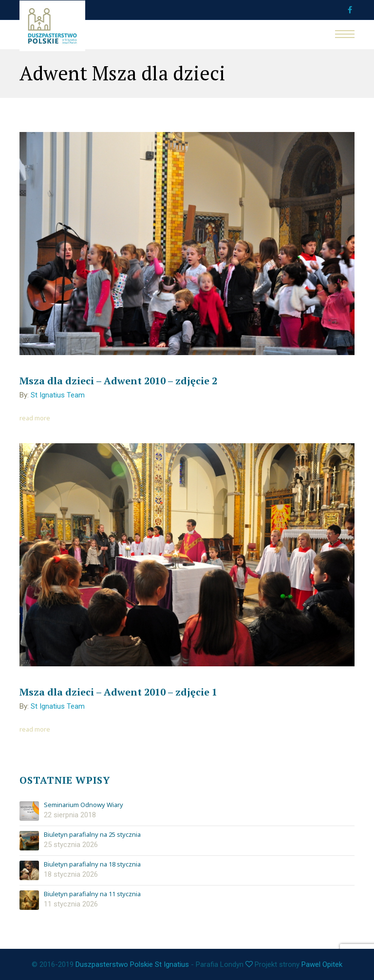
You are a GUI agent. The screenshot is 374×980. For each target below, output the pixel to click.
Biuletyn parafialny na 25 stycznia (92, 835)
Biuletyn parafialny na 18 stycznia (92, 865)
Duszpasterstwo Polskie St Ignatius (132, 964)
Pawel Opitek (322, 964)
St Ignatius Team (58, 395)
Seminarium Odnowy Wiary (84, 805)
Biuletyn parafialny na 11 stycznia (92, 894)
